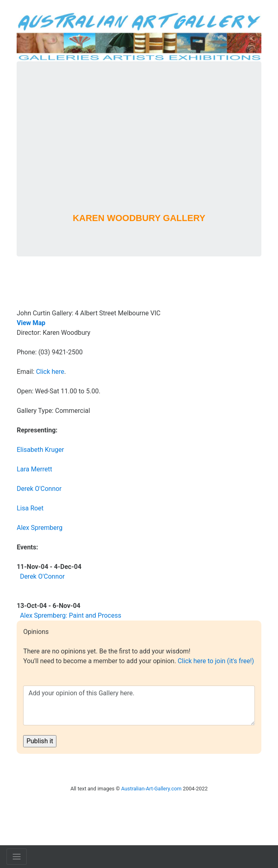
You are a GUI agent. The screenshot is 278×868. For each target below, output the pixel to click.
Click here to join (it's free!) (216, 661)
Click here (50, 372)
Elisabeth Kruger (40, 450)
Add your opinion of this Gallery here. (139, 705)
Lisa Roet (30, 508)
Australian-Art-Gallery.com (152, 789)
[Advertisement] (139, 148)
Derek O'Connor (39, 489)
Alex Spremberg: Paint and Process (71, 615)
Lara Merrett (34, 469)
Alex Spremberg (40, 528)
